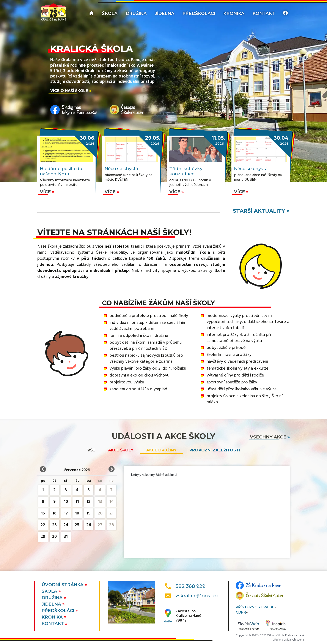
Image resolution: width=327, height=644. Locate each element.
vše (91, 450)
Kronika (234, 13)
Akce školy (121, 450)
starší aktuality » (261, 211)
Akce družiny (161, 450)
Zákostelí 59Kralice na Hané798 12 (188, 616)
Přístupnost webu (255, 607)
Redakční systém (248, 626)
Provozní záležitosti (215, 450)
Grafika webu (276, 625)
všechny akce (268, 437)
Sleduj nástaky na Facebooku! (80, 110)
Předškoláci (199, 13)
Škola (110, 13)
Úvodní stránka (63, 585)
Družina (136, 13)
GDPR (241, 612)
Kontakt (264, 13)
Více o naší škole (69, 91)
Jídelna (165, 13)
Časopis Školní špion (264, 595)
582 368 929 (190, 586)
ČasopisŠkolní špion (132, 110)
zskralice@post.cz (197, 596)
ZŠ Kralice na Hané (264, 585)
